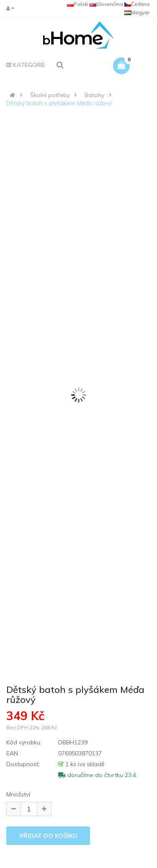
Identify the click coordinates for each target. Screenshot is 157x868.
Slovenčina (106, 4)
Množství (18, 794)
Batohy (94, 95)
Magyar (137, 12)
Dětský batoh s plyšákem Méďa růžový (59, 103)
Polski (78, 4)
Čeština (137, 4)
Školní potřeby (50, 95)
